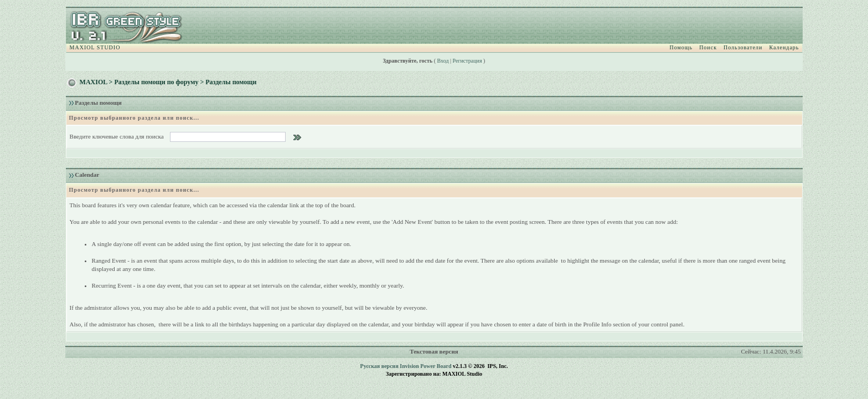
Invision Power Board (425, 366)
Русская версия (379, 366)
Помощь (681, 47)
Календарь (784, 47)
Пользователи (743, 47)
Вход (443, 61)
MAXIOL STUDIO (95, 47)
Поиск (708, 47)
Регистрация (467, 61)
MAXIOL (94, 82)
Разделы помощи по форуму (156, 82)
